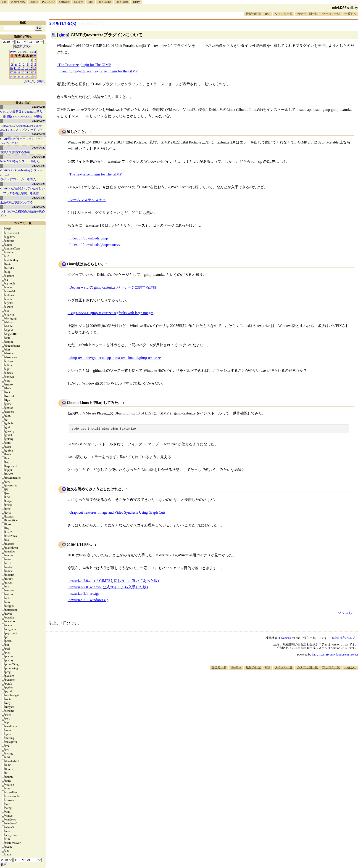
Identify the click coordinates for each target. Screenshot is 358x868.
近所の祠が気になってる (17, 202)
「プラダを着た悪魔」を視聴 (20, 193)
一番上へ (350, 668)
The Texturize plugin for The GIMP (85, 65)
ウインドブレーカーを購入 (18, 179)
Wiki (90, 2)
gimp (63, 35)
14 (27, 68)
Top (4, 2)
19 (19, 72)
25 (15, 76)
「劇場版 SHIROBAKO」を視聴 (21, 116)
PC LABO (49, 2)
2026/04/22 (39, 207)
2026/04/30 (39, 107)
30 (35, 76)
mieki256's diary (345, 8)
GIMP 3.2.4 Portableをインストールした (21, 172)
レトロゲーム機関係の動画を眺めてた (22, 214)
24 (11, 76)
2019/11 (23, 52)
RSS (268, 14)
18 (15, 72)
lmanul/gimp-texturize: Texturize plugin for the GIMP (98, 71)
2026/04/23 (39, 198)
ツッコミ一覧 (331, 14)
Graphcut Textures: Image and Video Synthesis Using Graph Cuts (117, 513)
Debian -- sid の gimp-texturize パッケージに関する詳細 (113, 287)
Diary (136, 2)
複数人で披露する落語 (15, 152)
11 (15, 68)
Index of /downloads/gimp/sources (95, 245)
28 (27, 76)
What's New (18, 2)
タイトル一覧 (284, 14)
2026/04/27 (39, 147)
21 (27, 72)
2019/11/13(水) (63, 23)
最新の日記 (253, 14)
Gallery (79, 2)
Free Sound (105, 2)
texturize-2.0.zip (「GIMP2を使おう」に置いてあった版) (114, 581)
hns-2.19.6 (318, 655)
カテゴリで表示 (34, 81)
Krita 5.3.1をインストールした (20, 161)
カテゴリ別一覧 (307, 14)
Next (33, 52)
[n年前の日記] (91, 23)
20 (23, 72)
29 (31, 76)
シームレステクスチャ (88, 200)
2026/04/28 (39, 134)
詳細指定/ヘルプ (344, 638)
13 (23, 68)
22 (31, 72)
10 (11, 68)
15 (31, 68)
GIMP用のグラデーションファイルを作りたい (22, 141)
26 (19, 76)
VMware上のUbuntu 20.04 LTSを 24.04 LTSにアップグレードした (21, 128)
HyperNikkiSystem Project (342, 655)
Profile (34, 2)
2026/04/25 (39, 166)
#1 (54, 35)
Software (64, 2)
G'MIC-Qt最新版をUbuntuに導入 (21, 112)
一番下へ (350, 14)
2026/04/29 (39, 121)
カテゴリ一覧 (23, 223)
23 (35, 72)
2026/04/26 (39, 157)
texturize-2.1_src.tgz (84, 594)
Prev (13, 52)
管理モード (219, 668)
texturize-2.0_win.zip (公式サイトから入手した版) (109, 588)
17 (11, 72)
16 (35, 68)
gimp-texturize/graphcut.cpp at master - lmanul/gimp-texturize (115, 358)
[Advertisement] (275, 684)
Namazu (286, 638)
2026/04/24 (39, 184)
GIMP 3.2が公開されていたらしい (22, 188)
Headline (236, 668)
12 (19, 68)
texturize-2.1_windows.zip (89, 601)
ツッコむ (345, 613)
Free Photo (122, 2)
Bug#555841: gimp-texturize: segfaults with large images (111, 313)
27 (23, 76)
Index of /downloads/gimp (89, 238)
